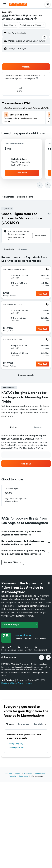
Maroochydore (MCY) (17, 748)
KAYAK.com (8, 774)
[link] (26, 464)
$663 (5, 15)
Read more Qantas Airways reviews (16, 683)
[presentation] (35, 18)
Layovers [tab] (38, 427)
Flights (18, 774)
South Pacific (40, 774)
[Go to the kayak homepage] (18, 4)
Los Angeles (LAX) (15, 744)
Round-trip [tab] (9, 249)
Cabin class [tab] (24, 724)
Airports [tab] (10, 724)
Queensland (24, 776)
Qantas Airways (23, 635)
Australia (12, 776)
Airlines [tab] (14, 427)
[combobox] (10, 25)
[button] (5, 4)
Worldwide (28, 774)
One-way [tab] (23, 249)
